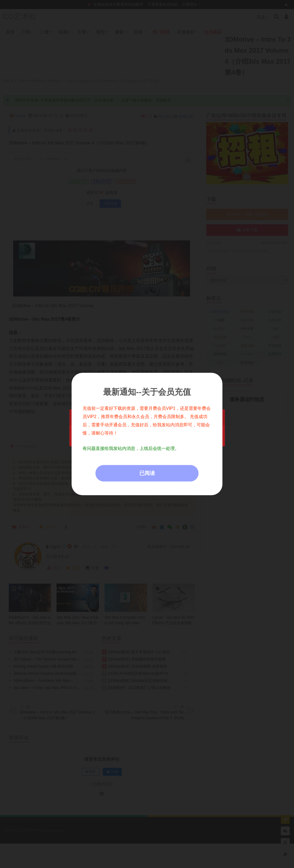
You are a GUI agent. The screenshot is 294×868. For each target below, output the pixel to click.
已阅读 (147, 473)
